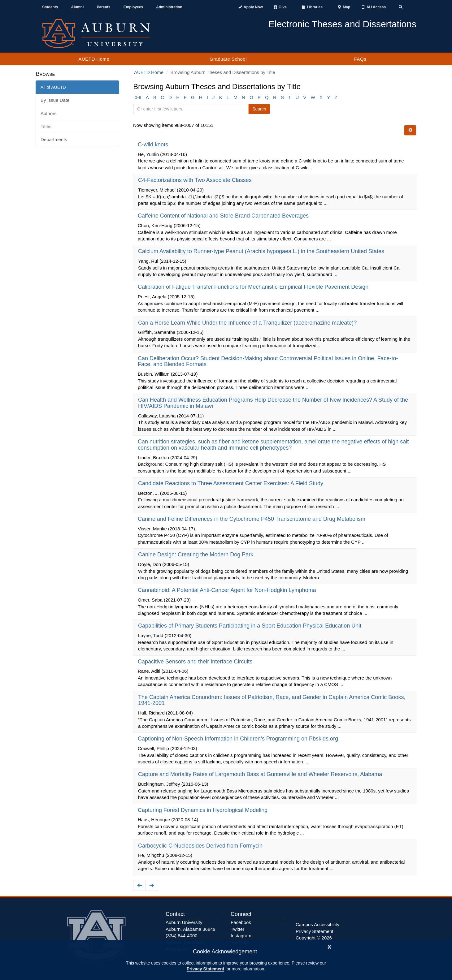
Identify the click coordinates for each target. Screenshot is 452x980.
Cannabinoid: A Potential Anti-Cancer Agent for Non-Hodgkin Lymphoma (228, 590)
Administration (169, 7)
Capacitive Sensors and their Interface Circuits (196, 662)
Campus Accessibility (317, 924)
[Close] (329, 946)
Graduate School (228, 59)
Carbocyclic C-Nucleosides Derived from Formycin (201, 846)
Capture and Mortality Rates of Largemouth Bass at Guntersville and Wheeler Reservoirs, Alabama (261, 774)
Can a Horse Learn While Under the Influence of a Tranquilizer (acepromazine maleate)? (248, 323)
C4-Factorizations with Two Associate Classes (196, 180)
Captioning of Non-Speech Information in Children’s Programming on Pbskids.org (239, 739)
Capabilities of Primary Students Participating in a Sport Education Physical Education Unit (250, 626)
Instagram (241, 936)
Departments (54, 139)
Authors (49, 113)
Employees (133, 7)
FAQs (360, 59)
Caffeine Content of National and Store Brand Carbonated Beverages (224, 216)
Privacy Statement (205, 969)
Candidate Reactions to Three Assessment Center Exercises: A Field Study (231, 483)
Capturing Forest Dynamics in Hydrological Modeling (203, 810)
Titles (46, 126)
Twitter (237, 929)
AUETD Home (94, 59)
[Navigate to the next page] (152, 885)
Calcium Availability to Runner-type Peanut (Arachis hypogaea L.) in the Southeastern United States (262, 251)
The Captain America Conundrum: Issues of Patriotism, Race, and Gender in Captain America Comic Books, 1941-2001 (272, 700)
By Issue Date (55, 100)
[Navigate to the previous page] (139, 885)
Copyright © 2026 (314, 938)
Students (50, 7)
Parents (103, 7)
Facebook (241, 922)
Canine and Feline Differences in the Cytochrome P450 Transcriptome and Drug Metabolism (252, 519)
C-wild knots (154, 145)
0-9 (138, 97)
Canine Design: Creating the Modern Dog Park (196, 555)
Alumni (78, 7)
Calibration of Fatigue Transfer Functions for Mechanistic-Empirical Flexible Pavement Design (254, 287)
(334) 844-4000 (182, 936)
